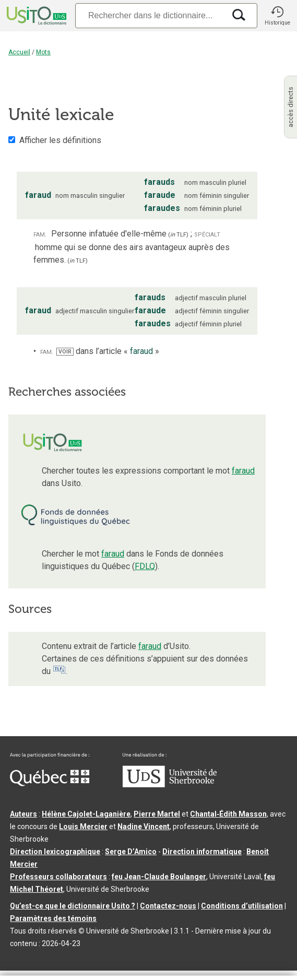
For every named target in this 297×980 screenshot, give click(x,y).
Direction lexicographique (55, 852)
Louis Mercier (83, 826)
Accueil (19, 52)
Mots (43, 52)
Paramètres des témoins (53, 918)
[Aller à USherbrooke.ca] (170, 785)
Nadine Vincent (144, 826)
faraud (243, 471)
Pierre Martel (157, 814)
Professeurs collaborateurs (58, 877)
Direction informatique (202, 852)
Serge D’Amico (131, 852)
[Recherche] (150, 15)
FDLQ (145, 566)
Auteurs (23, 814)
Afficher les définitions (60, 140)
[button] (277, 16)
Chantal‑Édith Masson (228, 814)
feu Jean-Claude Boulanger (159, 877)
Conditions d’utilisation (242, 906)
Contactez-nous (168, 906)
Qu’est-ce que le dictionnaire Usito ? (73, 906)
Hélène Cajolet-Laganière (86, 814)
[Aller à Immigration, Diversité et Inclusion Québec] (50, 784)
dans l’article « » (108, 351)
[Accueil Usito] (35, 16)
